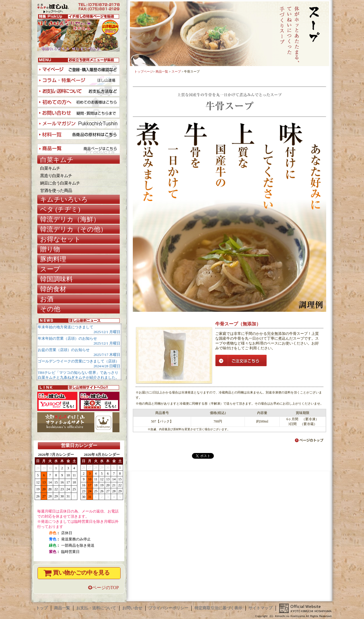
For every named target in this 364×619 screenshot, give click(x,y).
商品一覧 (162, 71)
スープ (176, 71)
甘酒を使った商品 (56, 190)
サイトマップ (260, 608)
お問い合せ (132, 608)
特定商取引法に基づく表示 (218, 608)
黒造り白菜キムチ (56, 176)
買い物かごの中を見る (76, 573)
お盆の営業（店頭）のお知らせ (64, 350)
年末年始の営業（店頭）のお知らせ (67, 339)
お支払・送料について (96, 608)
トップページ (144, 71)
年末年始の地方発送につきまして (66, 327)
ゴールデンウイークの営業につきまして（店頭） (78, 361)
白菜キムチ (50, 168)
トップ (42, 608)
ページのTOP (104, 588)
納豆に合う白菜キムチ (60, 183)
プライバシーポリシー (168, 608)
